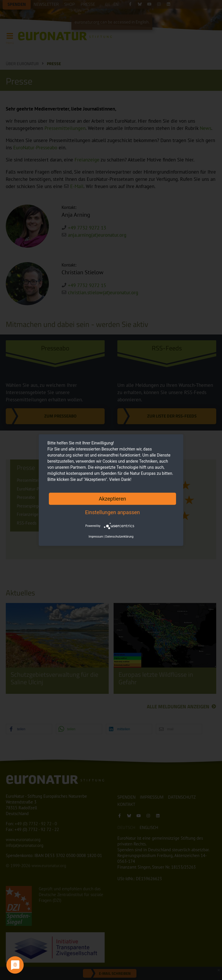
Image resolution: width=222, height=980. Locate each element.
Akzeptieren (113, 498)
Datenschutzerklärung (119, 537)
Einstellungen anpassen (112, 512)
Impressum (96, 537)
